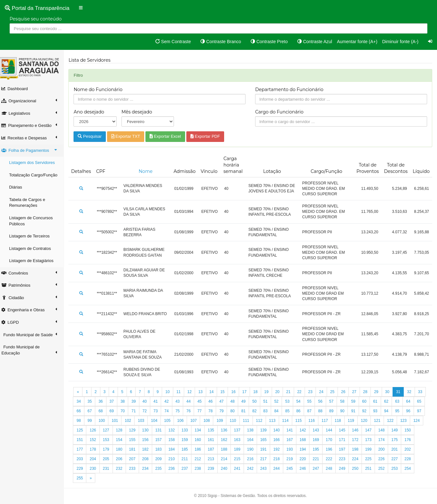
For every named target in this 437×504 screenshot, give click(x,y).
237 (227, 469)
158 (214, 440)
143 (359, 430)
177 (122, 449)
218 (319, 459)
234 (188, 469)
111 (282, 421)
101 (151, 421)
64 (82, 411)
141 (332, 430)
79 (247, 411)
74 (192, 411)
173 (411, 440)
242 (293, 469)
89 (357, 411)
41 (170, 401)
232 (162, 469)
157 (201, 440)
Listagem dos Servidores (35, 163)
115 (335, 421)
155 (175, 440)
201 (96, 459)
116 (348, 421)
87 (335, 411)
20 (281, 392)
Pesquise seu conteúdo (36, 19)
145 (385, 430)
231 (149, 469)
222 (372, 459)
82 (280, 411)
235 (201, 469)
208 (188, 459)
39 (148, 401)
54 (313, 401)
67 (115, 411)
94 (412, 411)
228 (109, 469)
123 (96, 430)
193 (332, 449)
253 (96, 478)
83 (291, 411)
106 (217, 421)
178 (136, 449)
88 (346, 411)
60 (379, 401)
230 (136, 469)
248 (372, 469)
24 (325, 392)
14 (215, 392)
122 (83, 430)
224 (398, 459)
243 (306, 469)
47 (236, 401)
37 (126, 401)
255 (122, 478)
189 (280, 449)
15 (226, 392)
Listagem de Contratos (33, 248)
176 (109, 449)
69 (137, 411)
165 (306, 440)
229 (122, 469)
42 (181, 401)
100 (138, 421)
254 (109, 478)
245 (332, 469)
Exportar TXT (129, 136)
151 (122, 440)
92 (390, 411)
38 (137, 401)
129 (175, 430)
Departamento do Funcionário (291, 89)
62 (400, 401)
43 (192, 401)
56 (335, 401)
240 (267, 469)
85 (313, 411)
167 (332, 440)
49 (258, 401)
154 (162, 440)
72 (170, 411)
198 (398, 449)
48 (247, 401)
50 (269, 401)
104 (191, 421)
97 (104, 421)
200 (83, 459)
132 (214, 430)
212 (240, 459)
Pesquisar (93, 136)
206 (162, 459)
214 (267, 459)
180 (162, 449)
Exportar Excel (168, 136)
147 (411, 430)
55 (324, 401)
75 (203, 411)
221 (359, 459)
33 (82, 401)
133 (227, 430)
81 (269, 411)
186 (240, 449)
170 (372, 440)
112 (295, 421)
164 (293, 440)
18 (259, 392)
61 (390, 401)
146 (398, 430)
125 (122, 430)
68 (126, 411)
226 (83, 469)
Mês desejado (140, 112)
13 (204, 392)
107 (230, 421)
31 (401, 392)
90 (367, 411)
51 (280, 401)
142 (346, 430)
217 (306, 459)
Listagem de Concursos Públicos (34, 221)
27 (358, 392)
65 (93, 411)
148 (83, 440)
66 (104, 411)
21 (292, 392)
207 (175, 459)
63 (412, 401)
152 (136, 440)
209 (201, 459)
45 (214, 401)
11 (182, 392)
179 (149, 449)
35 (104, 401)
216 (293, 459)
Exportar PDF (208, 136)
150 (109, 440)
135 (254, 430)
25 (336, 392)
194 (346, 449)
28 (368, 392)
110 (269, 421)
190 (293, 449)
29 (380, 392)
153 (149, 440)
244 (319, 469)
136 (267, 430)
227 (96, 469)
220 (346, 459)
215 (280, 459)
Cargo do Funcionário (281, 112)
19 (270, 392)
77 (225, 411)
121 (413, 421)
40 (159, 401)
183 (201, 449)
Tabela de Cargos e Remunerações (31, 203)
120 (400, 421)
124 (109, 430)
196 (372, 449)
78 (236, 411)
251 (411, 469)
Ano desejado (92, 112)
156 (188, 440)
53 (302, 401)
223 (385, 459)
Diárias (19, 187)
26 (347, 392)
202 (109, 459)
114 (322, 421)
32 (413, 392)
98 (115, 421)
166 (319, 440)
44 (203, 401)
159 (227, 440)
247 (359, 469)
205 (149, 459)
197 (385, 449)
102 (164, 421)
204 (136, 459)
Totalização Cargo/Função (37, 175)
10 (171, 392)
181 (175, 449)
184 (214, 449)
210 (214, 459)
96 (93, 421)
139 (306, 430)
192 (319, 449)
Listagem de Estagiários (35, 261)
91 (379, 411)
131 (201, 430)
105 (204, 421)
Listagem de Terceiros (33, 236)
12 (193, 392)
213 (254, 459)
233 (175, 469)
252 (83, 478)
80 (258, 411)
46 (225, 401)
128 (162, 430)
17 (248, 392)
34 (93, 401)
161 (254, 440)
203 (122, 459)
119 (387, 421)
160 (240, 440)
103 (177, 421)
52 (291, 401)
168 (346, 440)
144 (372, 430)
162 (267, 440)
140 (319, 430)
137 (280, 430)
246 (346, 469)
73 (181, 411)
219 (332, 459)
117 (361, 421)
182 (188, 449)
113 (308, 421)
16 (237, 392)
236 (214, 469)
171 (385, 440)
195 (359, 449)
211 (227, 459)
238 (240, 469)
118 (374, 421)
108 (243, 421)
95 (82, 421)
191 (306, 449)
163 (280, 440)
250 (398, 469)
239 (254, 469)
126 (136, 430)
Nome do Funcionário (101, 89)
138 (293, 430)
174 (83, 449)
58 (357, 401)
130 (188, 430)
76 (214, 411)
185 (227, 449)
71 (159, 411)
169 (359, 440)
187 (254, 449)
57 (346, 401)
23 (314, 392)
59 (367, 401)
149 (96, 440)
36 (115, 401)
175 (96, 449)
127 (149, 430)
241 (280, 469)
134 (240, 430)
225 (411, 459)
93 (400, 411)
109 (256, 421)
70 (148, 411)
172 (398, 440)
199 (411, 449)
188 (267, 449)
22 (303, 392)
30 (390, 392)
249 (385, 469)
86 (324, 411)
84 (302, 411)
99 (126, 421)
